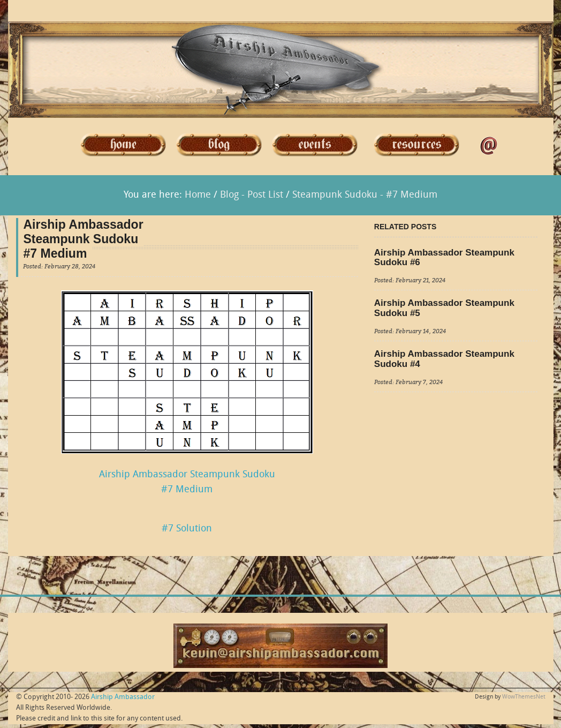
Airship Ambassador (123, 697)
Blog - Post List (252, 195)
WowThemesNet (524, 697)
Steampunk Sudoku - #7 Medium (365, 195)
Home (198, 195)
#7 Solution (187, 529)
